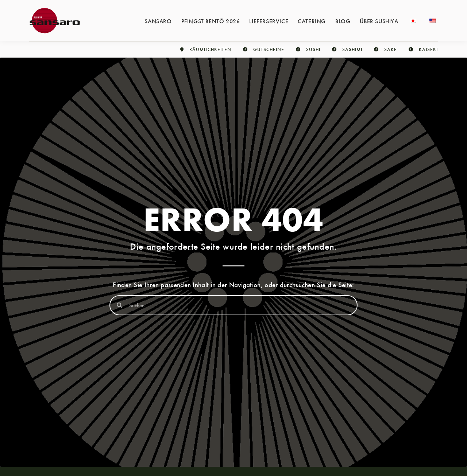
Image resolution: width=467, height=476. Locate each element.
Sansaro (158, 21)
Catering (312, 21)
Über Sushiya (379, 21)
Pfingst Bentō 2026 (211, 21)
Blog (343, 21)
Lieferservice (269, 21)
